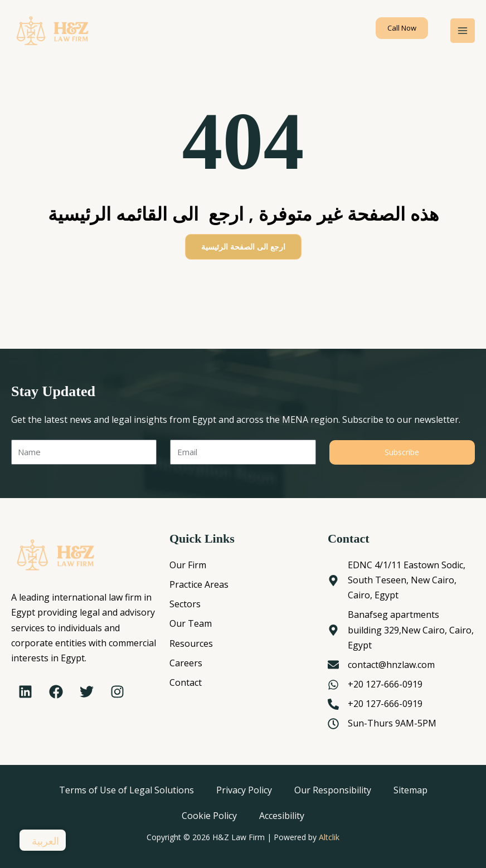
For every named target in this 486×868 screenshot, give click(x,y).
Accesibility (282, 816)
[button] (402, 28)
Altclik (329, 837)
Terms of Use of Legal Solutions (127, 790)
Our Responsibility (333, 790)
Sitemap (410, 790)
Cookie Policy (209, 816)
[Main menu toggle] (463, 31)
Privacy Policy (244, 790)
